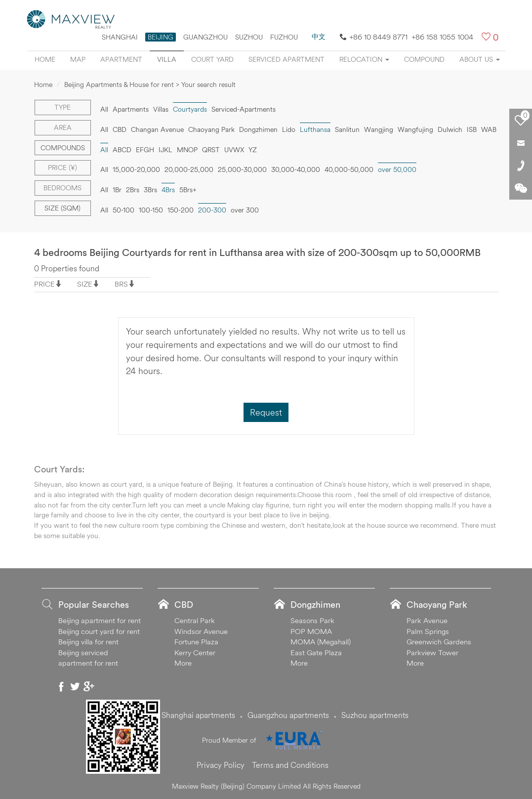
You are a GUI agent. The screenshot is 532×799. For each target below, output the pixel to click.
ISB (472, 129)
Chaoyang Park (211, 129)
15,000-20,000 (136, 169)
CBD (120, 129)
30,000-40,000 (296, 169)
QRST (211, 150)
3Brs (150, 190)
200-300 (212, 210)
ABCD (122, 150)
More (183, 663)
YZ (253, 150)
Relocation (364, 59)
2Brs (133, 190)
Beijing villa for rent (88, 642)
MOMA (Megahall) (321, 642)
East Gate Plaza (316, 652)
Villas (161, 109)
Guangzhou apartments (288, 715)
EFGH (145, 150)
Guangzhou (205, 37)
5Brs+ (188, 190)
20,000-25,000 (189, 169)
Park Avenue (427, 620)
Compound (424, 59)
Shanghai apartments (198, 715)
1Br (117, 190)
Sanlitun (347, 129)
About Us (480, 59)
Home (45, 59)
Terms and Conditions (290, 765)
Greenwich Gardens (439, 642)
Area (63, 127)
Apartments (131, 109)
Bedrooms (62, 188)
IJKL (165, 150)
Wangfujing (415, 129)
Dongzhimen (258, 129)
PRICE (44, 284)
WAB (489, 129)
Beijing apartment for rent (100, 620)
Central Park (195, 620)
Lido (289, 129)
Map (78, 59)
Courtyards (190, 109)
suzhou (249, 37)
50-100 (123, 210)
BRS (121, 284)
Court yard (212, 59)
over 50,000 (397, 169)
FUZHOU (284, 37)
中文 (319, 37)
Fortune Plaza (196, 642)
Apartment (121, 59)
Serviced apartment (286, 59)
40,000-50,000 (349, 169)
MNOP (187, 150)
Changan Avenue (157, 129)
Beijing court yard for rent (99, 631)
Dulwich (450, 129)
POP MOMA (311, 631)
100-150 (151, 210)
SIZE (85, 284)
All (104, 109)
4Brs (168, 190)
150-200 (181, 210)
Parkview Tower (432, 652)
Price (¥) (62, 168)
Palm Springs (428, 631)
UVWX (234, 150)
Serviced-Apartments (244, 109)
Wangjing (379, 129)
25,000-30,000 (242, 169)
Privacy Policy (221, 765)
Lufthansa (315, 129)
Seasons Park (312, 620)
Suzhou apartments (375, 715)
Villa (167, 59)
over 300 (245, 210)
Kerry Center (195, 652)
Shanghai (120, 37)
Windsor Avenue (201, 631)
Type (62, 107)
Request (266, 412)
